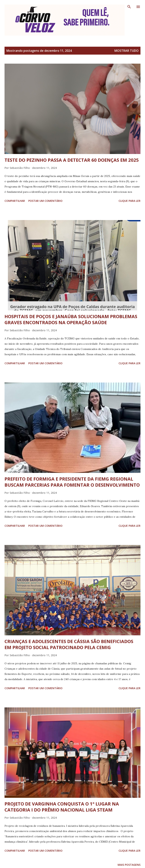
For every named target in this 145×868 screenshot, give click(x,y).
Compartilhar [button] (15, 201)
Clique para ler (130, 201)
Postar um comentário (45, 201)
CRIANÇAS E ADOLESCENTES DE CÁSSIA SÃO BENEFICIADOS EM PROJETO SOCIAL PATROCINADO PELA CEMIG (69, 644)
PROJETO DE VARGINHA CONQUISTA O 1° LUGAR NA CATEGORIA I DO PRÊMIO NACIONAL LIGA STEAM (62, 807)
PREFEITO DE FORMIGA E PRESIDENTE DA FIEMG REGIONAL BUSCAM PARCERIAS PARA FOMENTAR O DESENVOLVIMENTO (72, 482)
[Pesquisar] (129, 7)
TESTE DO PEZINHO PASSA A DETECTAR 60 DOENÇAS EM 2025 (72, 160)
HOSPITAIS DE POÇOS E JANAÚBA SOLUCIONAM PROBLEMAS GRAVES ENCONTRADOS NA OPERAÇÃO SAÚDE (71, 319)
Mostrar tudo (126, 51)
